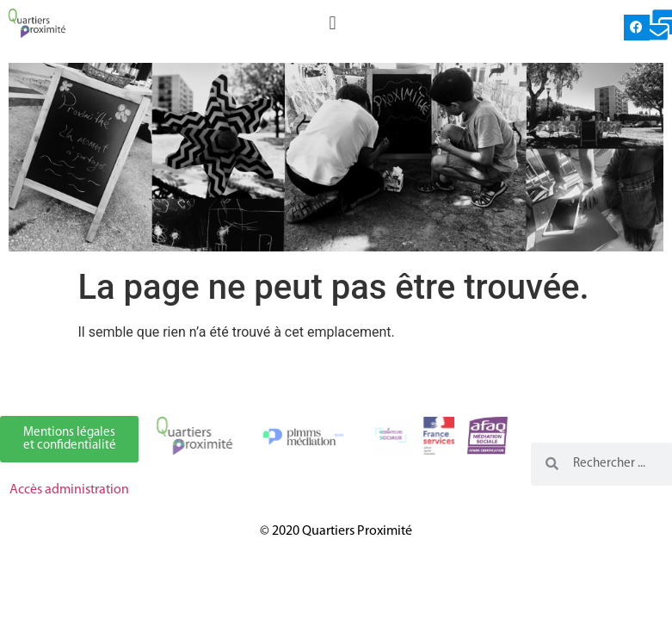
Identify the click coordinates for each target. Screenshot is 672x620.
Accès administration (69, 490)
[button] (333, 23)
